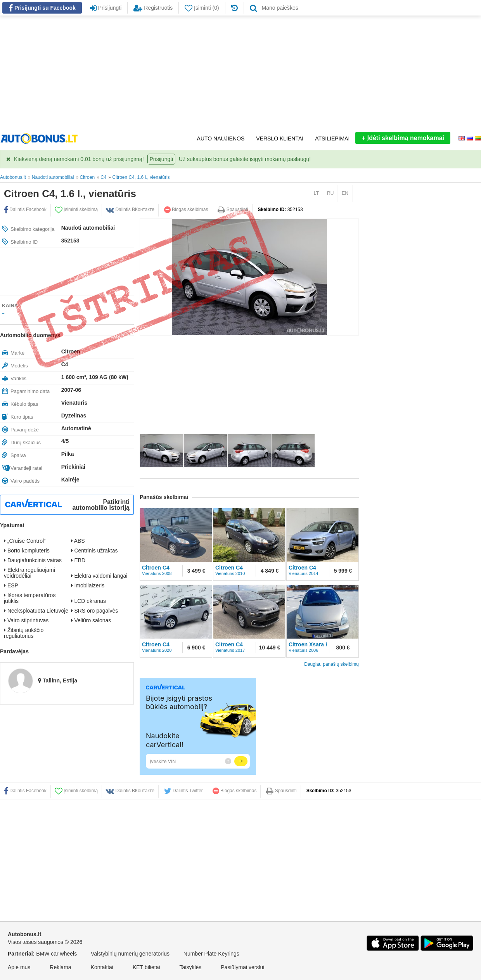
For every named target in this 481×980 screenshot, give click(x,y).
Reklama (60, 967)
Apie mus (19, 967)
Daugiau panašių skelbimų (331, 664)
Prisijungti (162, 159)
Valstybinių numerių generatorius (130, 954)
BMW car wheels (56, 954)
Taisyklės (191, 967)
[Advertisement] (240, 74)
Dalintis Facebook (25, 210)
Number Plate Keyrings (211, 954)
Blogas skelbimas (186, 210)
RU (330, 193)
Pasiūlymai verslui (242, 967)
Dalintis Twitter (183, 791)
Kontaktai (102, 967)
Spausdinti (233, 210)
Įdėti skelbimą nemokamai (403, 138)
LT (316, 193)
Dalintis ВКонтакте (130, 210)
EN (345, 193)
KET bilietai (146, 967)
